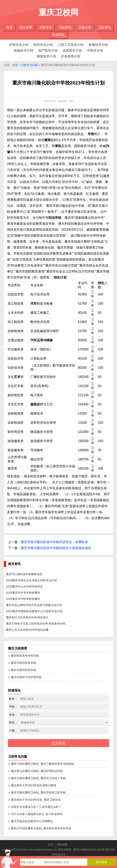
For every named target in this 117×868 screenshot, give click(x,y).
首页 (9, 27)
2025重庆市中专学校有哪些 (23, 593)
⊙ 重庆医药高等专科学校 (23, 656)
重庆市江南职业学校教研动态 (24, 574)
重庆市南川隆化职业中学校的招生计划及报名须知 (56, 548)
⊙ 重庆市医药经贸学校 (22, 670)
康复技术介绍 (46, 56)
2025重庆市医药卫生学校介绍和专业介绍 (31, 580)
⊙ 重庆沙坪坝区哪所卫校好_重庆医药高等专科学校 (40, 828)
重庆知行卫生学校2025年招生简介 (27, 617)
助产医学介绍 (48, 51)
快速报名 (58, 35)
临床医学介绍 (72, 51)
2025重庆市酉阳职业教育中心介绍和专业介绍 (34, 611)
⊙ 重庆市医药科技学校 (22, 663)
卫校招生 (65, 27)
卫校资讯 (104, 27)
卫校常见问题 (30, 65)
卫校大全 (85, 27)
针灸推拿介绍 (71, 56)
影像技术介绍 (98, 45)
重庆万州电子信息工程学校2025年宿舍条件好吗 (36, 624)
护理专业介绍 (19, 45)
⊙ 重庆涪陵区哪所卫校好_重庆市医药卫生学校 (37, 792)
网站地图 (62, 845)
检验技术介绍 (24, 51)
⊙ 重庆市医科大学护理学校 (25, 677)
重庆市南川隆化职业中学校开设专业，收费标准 (54, 542)
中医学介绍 (95, 51)
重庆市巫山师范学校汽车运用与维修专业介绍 (34, 605)
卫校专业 (46, 27)
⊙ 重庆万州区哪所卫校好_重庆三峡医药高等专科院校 (41, 764)
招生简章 (26, 27)
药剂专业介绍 (43, 45)
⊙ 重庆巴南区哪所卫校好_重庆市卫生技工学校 (37, 778)
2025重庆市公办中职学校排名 (24, 587)
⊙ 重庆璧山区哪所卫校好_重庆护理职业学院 (35, 771)
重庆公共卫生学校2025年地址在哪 (27, 630)
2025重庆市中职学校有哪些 (23, 599)
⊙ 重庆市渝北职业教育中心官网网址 (30, 821)
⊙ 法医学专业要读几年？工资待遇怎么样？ (35, 807)
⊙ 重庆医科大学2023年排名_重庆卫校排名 (34, 800)
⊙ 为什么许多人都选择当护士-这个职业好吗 (35, 814)
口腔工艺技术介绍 (71, 45)
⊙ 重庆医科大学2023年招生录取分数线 (32, 785)
